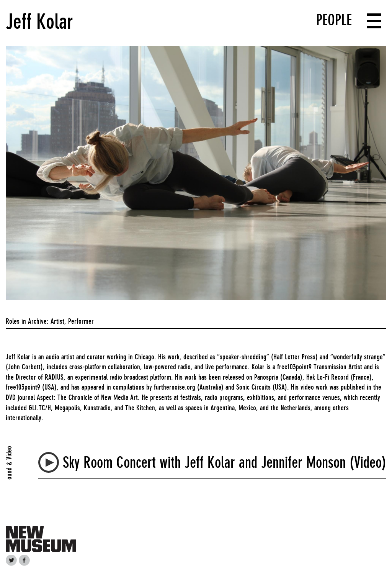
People (334, 20)
